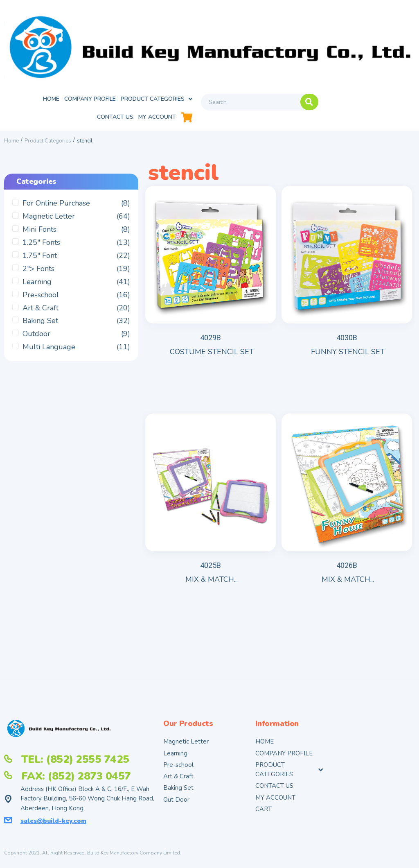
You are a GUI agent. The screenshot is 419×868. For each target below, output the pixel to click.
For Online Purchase (56, 209)
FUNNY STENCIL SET (348, 350)
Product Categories (48, 147)
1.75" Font (40, 261)
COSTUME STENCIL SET (212, 350)
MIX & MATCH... (212, 570)
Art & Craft (41, 314)
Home (11, 147)
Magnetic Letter (49, 222)
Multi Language (49, 353)
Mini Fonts (39, 235)
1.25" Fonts (41, 248)
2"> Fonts (38, 274)
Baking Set (40, 327)
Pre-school (41, 301)
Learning (37, 287)
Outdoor (36, 340)
